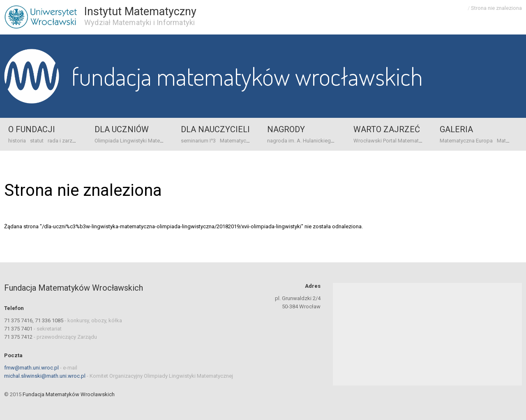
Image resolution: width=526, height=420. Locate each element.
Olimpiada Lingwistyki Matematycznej (139, 141)
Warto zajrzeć (387, 129)
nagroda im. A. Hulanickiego (301, 141)
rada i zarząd (63, 141)
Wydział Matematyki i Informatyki (140, 22)
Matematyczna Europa (246, 141)
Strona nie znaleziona (496, 8)
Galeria (456, 129)
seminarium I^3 (198, 141)
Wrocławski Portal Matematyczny (393, 141)
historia (17, 141)
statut (37, 141)
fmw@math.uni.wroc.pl (31, 368)
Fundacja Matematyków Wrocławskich (247, 76)
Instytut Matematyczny (140, 11)
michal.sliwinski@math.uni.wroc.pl (45, 376)
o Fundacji (32, 129)
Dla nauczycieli (215, 129)
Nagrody (286, 129)
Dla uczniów (122, 129)
